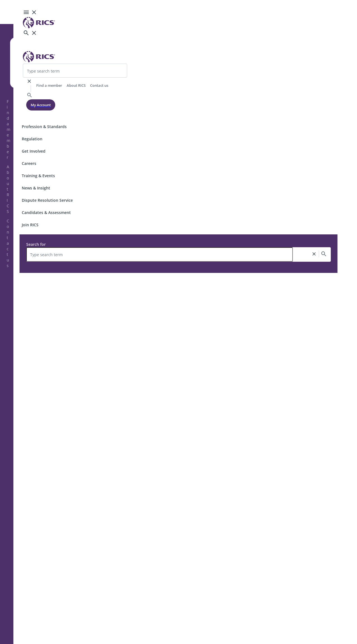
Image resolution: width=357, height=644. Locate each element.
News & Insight (36, 188)
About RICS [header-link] (76, 85)
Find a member (9, 129)
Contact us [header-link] (99, 85)
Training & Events (38, 176)
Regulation (32, 139)
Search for (36, 244)
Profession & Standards (44, 127)
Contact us (8, 243)
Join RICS (30, 225)
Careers (29, 163)
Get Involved (34, 151)
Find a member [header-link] (49, 85)
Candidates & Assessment (46, 212)
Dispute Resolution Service (47, 200)
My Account (41, 105)
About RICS (8, 189)
